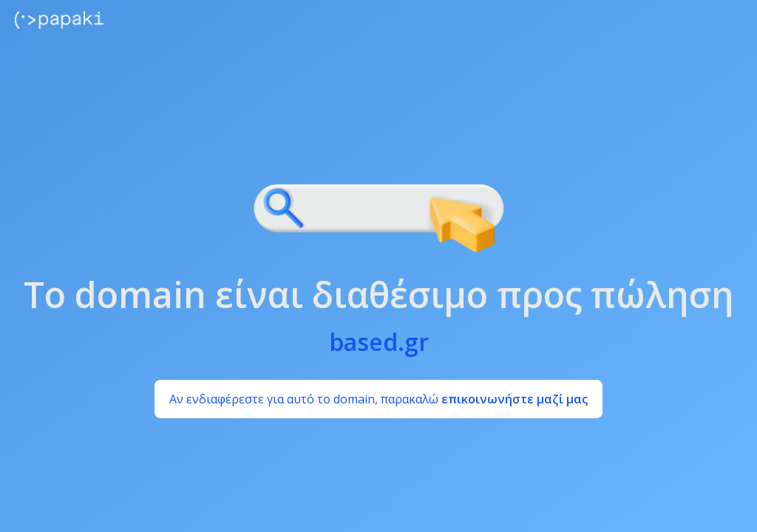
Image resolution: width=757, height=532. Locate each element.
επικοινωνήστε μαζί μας (515, 399)
